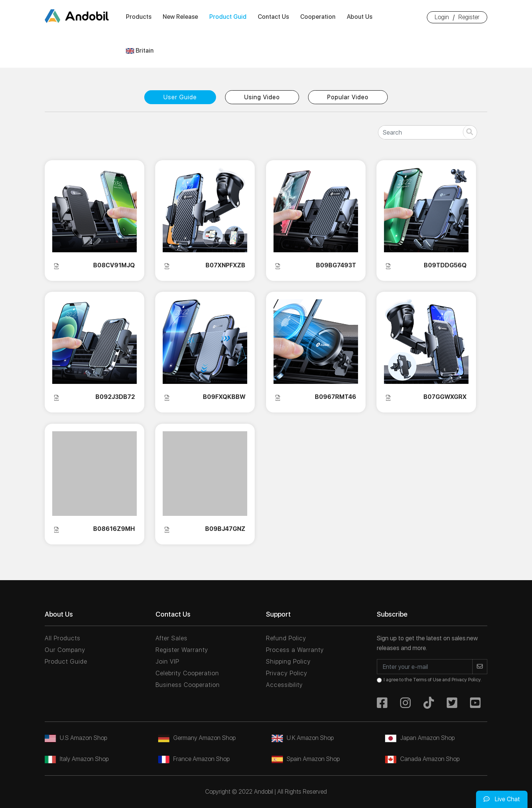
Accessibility (284, 685)
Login (442, 17)
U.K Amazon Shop (303, 738)
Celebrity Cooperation (187, 673)
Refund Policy (286, 638)
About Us (360, 17)
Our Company (65, 650)
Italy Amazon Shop (77, 759)
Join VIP (167, 662)
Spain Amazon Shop (306, 759)
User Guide (180, 97)
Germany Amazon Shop (197, 738)
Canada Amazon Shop (422, 759)
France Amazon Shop (194, 759)
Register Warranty (182, 650)
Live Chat (502, 799)
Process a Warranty (295, 650)
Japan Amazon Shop (420, 738)
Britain (140, 51)
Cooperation (318, 17)
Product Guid (228, 17)
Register (469, 17)
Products (139, 17)
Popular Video (348, 97)
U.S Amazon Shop (76, 738)
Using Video (262, 97)
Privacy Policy (287, 673)
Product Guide (66, 662)
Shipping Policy (288, 662)
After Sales (172, 638)
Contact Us (273, 17)
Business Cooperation (188, 685)
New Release (180, 17)
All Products (63, 638)
